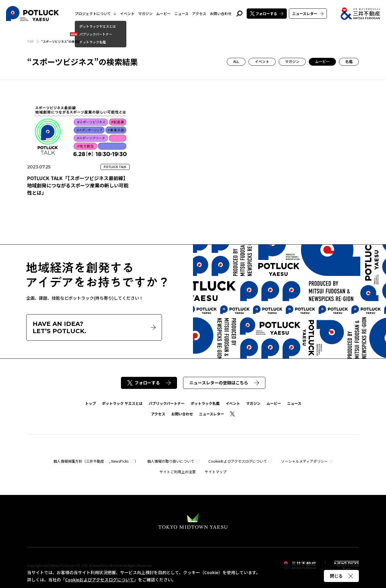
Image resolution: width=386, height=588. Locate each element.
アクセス (199, 13)
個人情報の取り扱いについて (171, 461)
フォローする (267, 13)
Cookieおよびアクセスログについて (238, 461)
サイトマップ (216, 472)
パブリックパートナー (167, 403)
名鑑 (349, 61)
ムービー (163, 13)
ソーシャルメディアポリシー (304, 461)
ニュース (181, 13)
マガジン (145, 13)
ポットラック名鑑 (205, 403)
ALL (236, 61)
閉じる (341, 576)
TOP (30, 41)
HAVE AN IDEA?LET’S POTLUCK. (94, 327)
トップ (90, 403)
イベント (127, 13)
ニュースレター (308, 13)
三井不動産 (95, 461)
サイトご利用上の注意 (178, 472)
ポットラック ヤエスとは (122, 403)
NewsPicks (120, 461)
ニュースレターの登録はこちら (224, 383)
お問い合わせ (221, 13)
